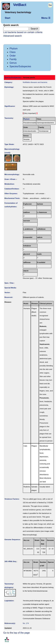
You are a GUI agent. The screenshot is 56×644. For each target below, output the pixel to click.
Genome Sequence (12, 539)
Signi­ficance (10, 106)
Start (7, 18)
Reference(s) (10, 623)
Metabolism (9, 184)
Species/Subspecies (20, 66)
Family (13, 59)
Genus (13, 63)
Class (13, 52)
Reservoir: (9, 297)
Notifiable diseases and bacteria (35, 82)
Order (13, 56)
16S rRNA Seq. (10, 561)
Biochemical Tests (12, 198)
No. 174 (26, 623)
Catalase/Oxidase (12, 189)
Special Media (10, 288)
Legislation (9, 601)
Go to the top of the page (17, 633)
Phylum (14, 49)
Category (8, 82)
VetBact (20, 5)
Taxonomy (9, 118)
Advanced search (13, 36)
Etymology (9, 87)
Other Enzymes (11, 193)
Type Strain (9, 144)
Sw (50, 5)
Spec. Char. (9, 283)
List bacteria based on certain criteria (23, 32)
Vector (7, 292)
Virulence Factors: (12, 499)
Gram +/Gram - (10, 179)
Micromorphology (12, 174)
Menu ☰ (46, 18)
